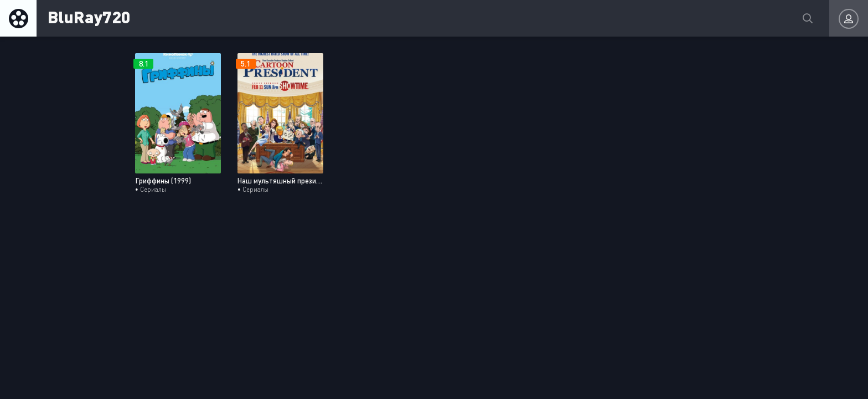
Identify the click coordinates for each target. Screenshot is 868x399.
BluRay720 (89, 16)
